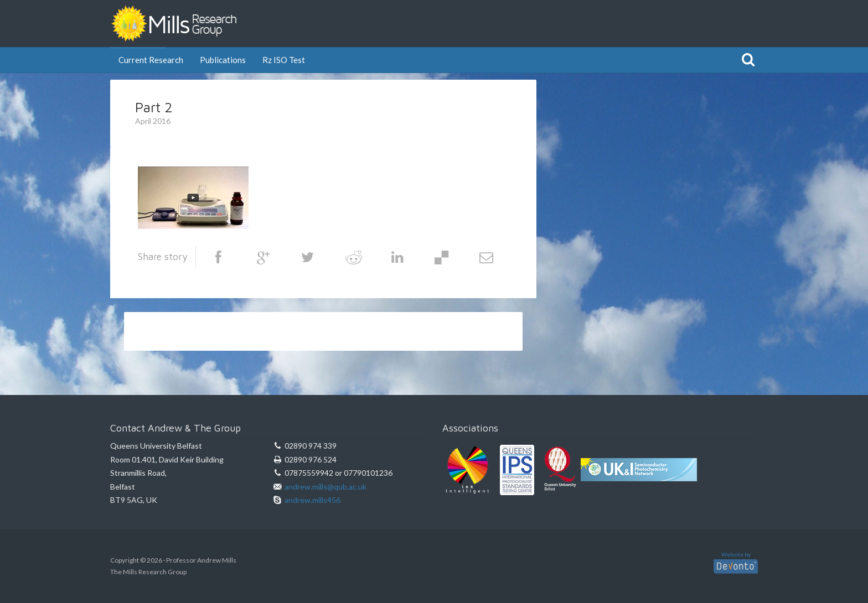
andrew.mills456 (312, 500)
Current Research (151, 59)
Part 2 (154, 107)
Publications (223, 59)
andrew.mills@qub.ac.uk (325, 487)
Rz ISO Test (284, 59)
